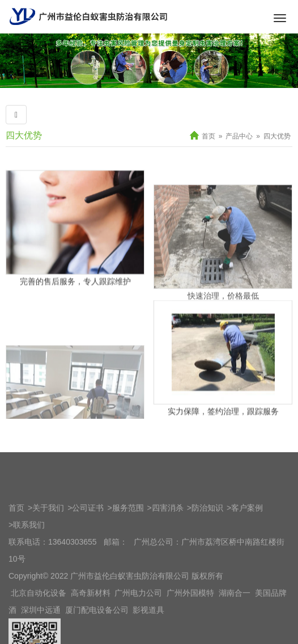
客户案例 (247, 554)
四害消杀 (168, 554)
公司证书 (88, 554)
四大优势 (24, 135)
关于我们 (48, 554)
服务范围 (128, 554)
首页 (208, 136)
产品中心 (239, 136)
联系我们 (29, 571)
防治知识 (207, 554)
